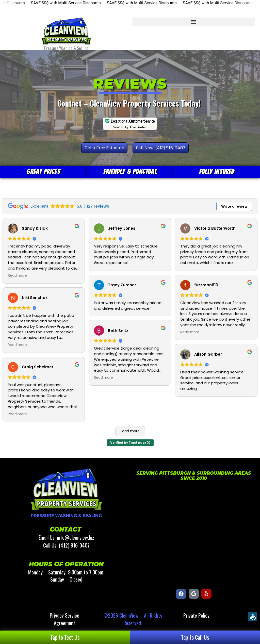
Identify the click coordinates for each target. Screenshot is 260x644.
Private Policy (196, 615)
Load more (130, 431)
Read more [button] (17, 276)
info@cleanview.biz (76, 537)
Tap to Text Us (65, 637)
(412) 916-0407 (74, 545)
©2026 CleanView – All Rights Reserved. (133, 619)
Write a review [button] (234, 206)
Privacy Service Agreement (64, 619)
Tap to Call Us (195, 637)
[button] (194, 22)
